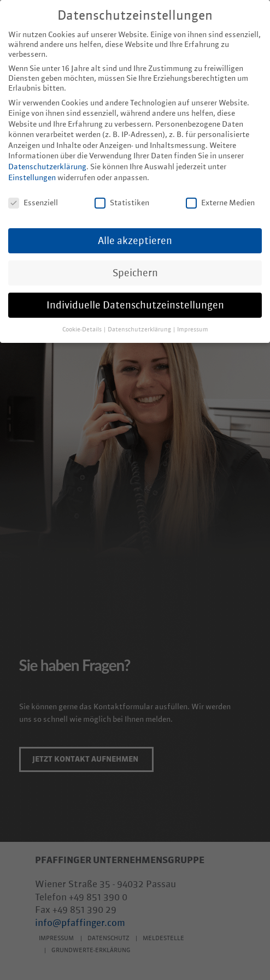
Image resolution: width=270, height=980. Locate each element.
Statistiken (122, 195)
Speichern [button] (135, 265)
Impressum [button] (193, 322)
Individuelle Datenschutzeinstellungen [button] (135, 298)
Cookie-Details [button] (83, 322)
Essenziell (33, 195)
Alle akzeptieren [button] (135, 233)
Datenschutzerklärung (47, 159)
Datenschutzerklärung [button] (140, 322)
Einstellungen (32, 170)
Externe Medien (220, 195)
